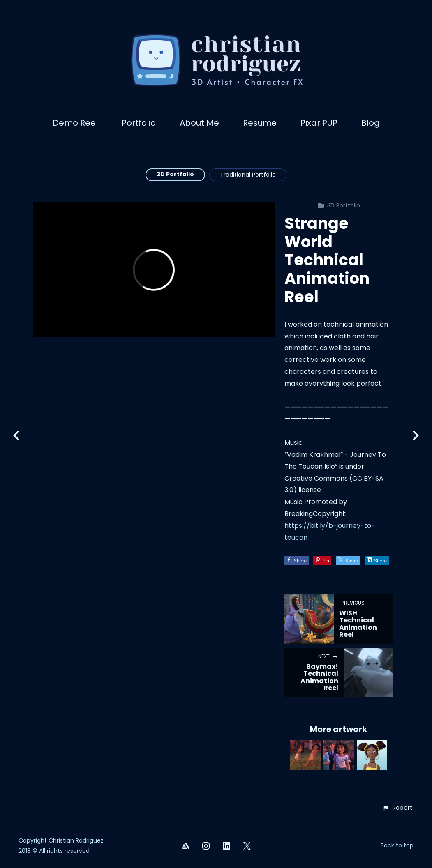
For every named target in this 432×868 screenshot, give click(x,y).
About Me (199, 123)
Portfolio (139, 123)
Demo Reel (75, 123)
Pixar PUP (319, 123)
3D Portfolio (175, 174)
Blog (371, 123)
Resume (260, 123)
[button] (397, 808)
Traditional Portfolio (248, 175)
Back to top (397, 845)
